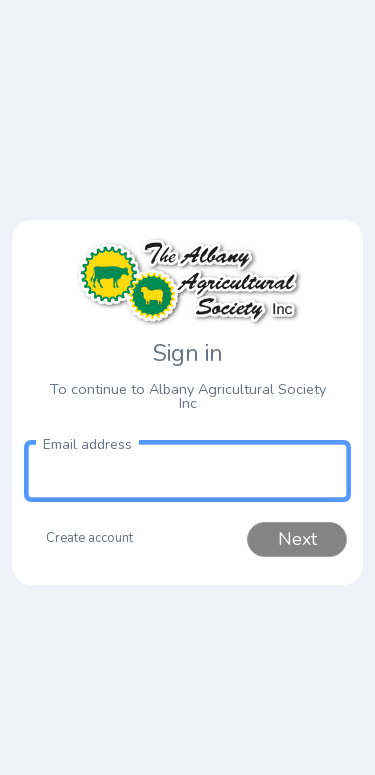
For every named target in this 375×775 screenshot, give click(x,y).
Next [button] (297, 539)
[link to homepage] (187, 281)
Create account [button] (89, 538)
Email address (87, 444)
